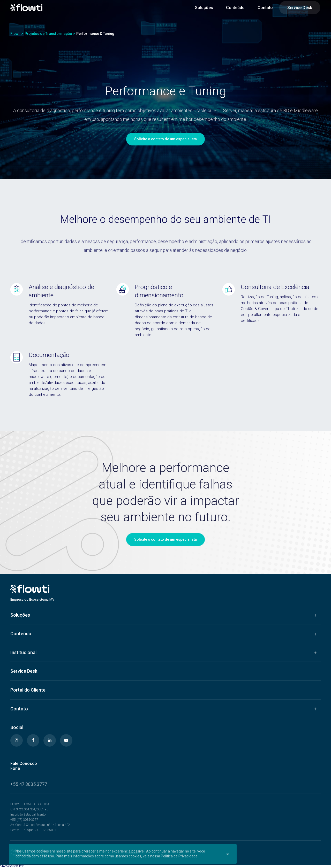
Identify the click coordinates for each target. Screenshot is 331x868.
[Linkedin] (50, 740)
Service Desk (300, 8)
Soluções (204, 8)
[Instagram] (17, 740)
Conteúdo (235, 8)
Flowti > (17, 34)
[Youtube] (66, 740)
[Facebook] (33, 740)
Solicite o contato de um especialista (165, 139)
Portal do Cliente (28, 690)
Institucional (23, 652)
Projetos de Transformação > (50, 34)
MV (52, 599)
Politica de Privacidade (179, 856)
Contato (265, 8)
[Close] (228, 854)
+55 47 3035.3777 (29, 784)
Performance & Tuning (95, 34)
